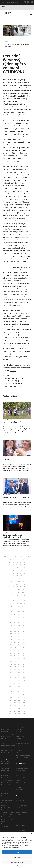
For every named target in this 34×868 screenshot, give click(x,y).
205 (15, 686)
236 (10, 708)
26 (25, 568)
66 (19, 592)
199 (24, 681)
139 (24, 639)
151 (24, 648)
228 (10, 703)
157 (15, 653)
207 (24, 686)
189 (15, 675)
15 (21, 562)
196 (11, 681)
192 (11, 678)
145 (15, 645)
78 (10, 601)
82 (25, 601)
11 (24, 559)
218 (19, 695)
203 (24, 684)
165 (15, 659)
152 (11, 650)
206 (19, 686)
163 (24, 656)
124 (11, 631)
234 (19, 706)
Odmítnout (17, 857)
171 (24, 661)
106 (19, 617)
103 (24, 615)
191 (24, 675)
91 (23, 606)
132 (11, 637)
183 (24, 670)
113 (15, 623)
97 (15, 612)
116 (11, 626)
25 (21, 568)
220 (11, 697)
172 (11, 664)
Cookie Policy (17, 866)
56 (13, 587)
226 (19, 700)
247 (24, 714)
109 (15, 620)
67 (23, 592)
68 (9, 595)
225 (15, 700)
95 (23, 609)
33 (13, 573)
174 (19, 664)
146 (19, 645)
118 (19, 626)
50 (10, 584)
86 (21, 604)
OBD (8, 2)
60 (11, 590)
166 (19, 659)
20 (21, 565)
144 (11, 645)
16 (24, 562)
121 (15, 628)
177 (15, 667)
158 (19, 653)
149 (15, 648)
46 (11, 581)
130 (19, 634)
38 (13, 576)
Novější (5, 556)
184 (11, 672)
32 (9, 573)
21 (25, 565)
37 (9, 576)
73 (9, 598)
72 (25, 595)
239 (24, 708)
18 (13, 565)
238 (19, 708)
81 (21, 601)
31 (25, 570)
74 (13, 598)
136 (11, 639)
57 (17, 587)
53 (21, 584)
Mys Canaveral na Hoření (13, 422)
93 (15, 609)
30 (21, 570)
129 (15, 634)
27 (10, 570)
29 (17, 570)
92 (11, 609)
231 (24, 703)
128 (11, 634)
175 (24, 664)
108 (11, 620)
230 (19, 703)
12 (10, 562)
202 (19, 684)
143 (24, 642)
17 (10, 565)
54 (25, 584)
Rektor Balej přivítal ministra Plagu (17, 497)
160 (11, 656)
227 (24, 700)
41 (25, 576)
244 (10, 714)
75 (17, 598)
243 (24, 711)
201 (15, 684)
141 (15, 642)
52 (17, 584)
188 (11, 675)
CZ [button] (4, 2)
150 (19, 648)
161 (15, 656)
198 (19, 681)
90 (19, 606)
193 (15, 678)
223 (24, 697)
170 (19, 661)
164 (11, 659)
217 (15, 695)
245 (15, 714)
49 (23, 581)
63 (23, 590)
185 (15, 672)
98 (19, 612)
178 (19, 667)
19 (17, 565)
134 (19, 637)
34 (17, 573)
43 (15, 579)
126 (19, 631)
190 (19, 675)
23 (13, 568)
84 (13, 604)
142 (19, 642)
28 (13, 570)
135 (24, 637)
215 (24, 692)
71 (21, 595)
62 (19, 590)
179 (24, 667)
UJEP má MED (9, 460)
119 (23, 626)
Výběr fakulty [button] (17, 7)
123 (24, 628)
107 (24, 617)
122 (19, 628)
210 (20, 689)
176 (11, 667)
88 (11, 606)
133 (15, 637)
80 (17, 601)
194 (19, 678)
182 (19, 670)
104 (11, 617)
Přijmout (17, 852)
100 (11, 615)
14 (17, 562)
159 (24, 653)
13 (13, 562)
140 (11, 642)
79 (13, 601)
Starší (30, 556)
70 (17, 595)
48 (19, 581)
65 (15, 592)
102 (19, 615)
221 (15, 697)
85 (17, 604)
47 (15, 581)
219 (24, 695)
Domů (6, 41)
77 (25, 598)
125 (15, 631)
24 (17, 568)
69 (13, 595)
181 (15, 670)
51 (13, 584)
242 (19, 711)
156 (11, 653)
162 (19, 656)
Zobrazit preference (17, 862)
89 (15, 606)
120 (11, 628)
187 (24, 672)
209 (15, 689)
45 (23, 579)
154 (19, 650)
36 (25, 573)
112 (11, 623)
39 (17, 576)
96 (11, 612)
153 (15, 650)
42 (11, 579)
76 (21, 598)
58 (21, 587)
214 (19, 692)
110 (20, 620)
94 (19, 609)
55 (9, 587)
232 (10, 706)
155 (24, 650)
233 (15, 706)
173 (15, 664)
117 (15, 626)
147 (24, 645)
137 (15, 639)
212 (11, 692)
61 (15, 590)
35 (21, 573)
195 (24, 678)
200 (10, 684)
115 (23, 623)
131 (24, 634)
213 (15, 692)
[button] (31, 834)
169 (15, 661)
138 (19, 639)
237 (15, 708)
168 (11, 661)
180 (11, 670)
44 (19, 579)
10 (20, 559)
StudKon (13, 370)
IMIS (12, 2)
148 (11, 648)
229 (15, 703)
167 (24, 659)
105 (15, 617)
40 (21, 576)
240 (10, 711)
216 (11, 695)
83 (9, 604)
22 (9, 568)
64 (11, 592)
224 (10, 700)
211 (24, 689)
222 (19, 697)
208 (11, 689)
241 (15, 711)
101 (15, 615)
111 (24, 620)
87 (25, 604)
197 (15, 681)
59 (25, 587)
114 (19, 623)
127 (24, 631)
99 (23, 612)
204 (10, 686)
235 (24, 706)
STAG (17, 2)
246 (19, 714)
